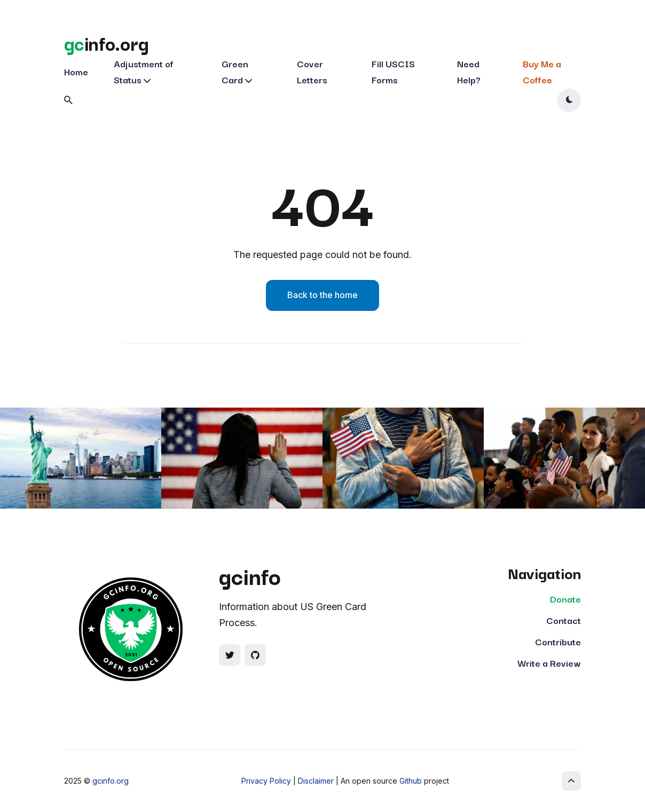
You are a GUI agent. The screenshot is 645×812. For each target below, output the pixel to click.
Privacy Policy (266, 781)
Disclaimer (316, 781)
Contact (564, 620)
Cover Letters (312, 72)
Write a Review (549, 663)
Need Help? (469, 72)
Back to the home (322, 295)
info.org (106, 43)
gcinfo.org (111, 781)
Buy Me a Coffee (542, 72)
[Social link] (230, 655)
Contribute (558, 641)
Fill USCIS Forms (393, 72)
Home (76, 71)
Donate (565, 599)
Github (411, 781)
